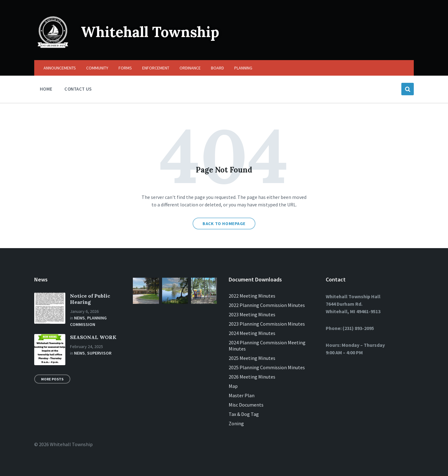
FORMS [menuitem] (125, 68)
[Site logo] (53, 48)
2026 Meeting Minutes (252, 377)
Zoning (236, 423)
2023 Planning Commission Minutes (267, 324)
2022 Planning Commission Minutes (267, 305)
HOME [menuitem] (46, 89)
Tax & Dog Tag (244, 414)
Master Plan (242, 395)
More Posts (52, 379)
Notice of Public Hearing (90, 299)
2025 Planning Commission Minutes (267, 367)
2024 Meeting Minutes (252, 333)
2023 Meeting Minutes (252, 314)
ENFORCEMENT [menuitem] (156, 68)
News (79, 318)
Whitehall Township (153, 32)
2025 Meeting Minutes (252, 358)
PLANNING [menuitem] (243, 68)
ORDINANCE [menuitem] (190, 68)
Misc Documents (246, 405)
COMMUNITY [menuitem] (97, 68)
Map (233, 386)
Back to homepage (224, 224)
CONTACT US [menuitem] (78, 89)
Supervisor (99, 353)
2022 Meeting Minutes (252, 296)
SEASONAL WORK (93, 337)
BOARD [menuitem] (217, 68)
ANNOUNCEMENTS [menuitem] (60, 68)
